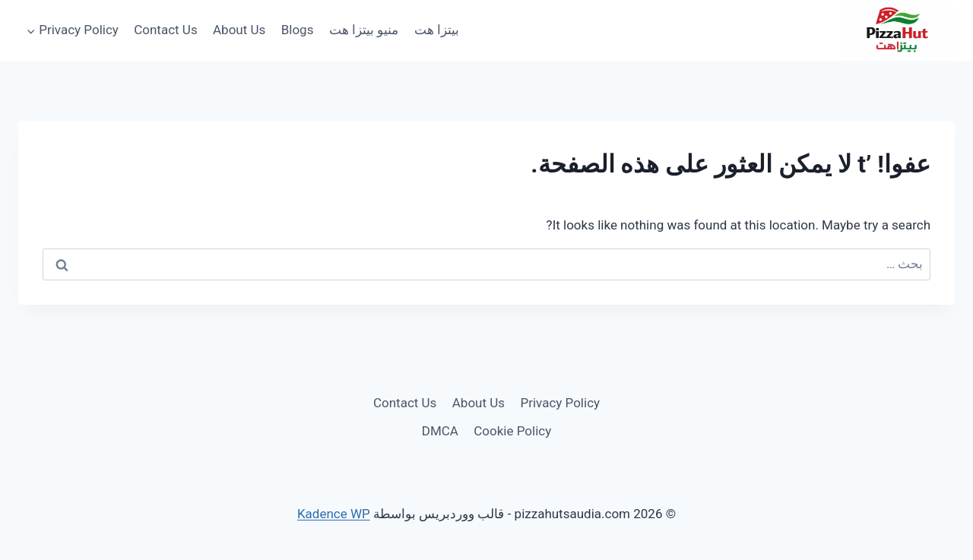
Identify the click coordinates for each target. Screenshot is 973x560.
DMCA (440, 431)
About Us (239, 30)
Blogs (298, 30)
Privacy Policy (560, 403)
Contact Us (165, 30)
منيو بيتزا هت (364, 30)
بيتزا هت (437, 30)
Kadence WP (334, 514)
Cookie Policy (512, 431)
